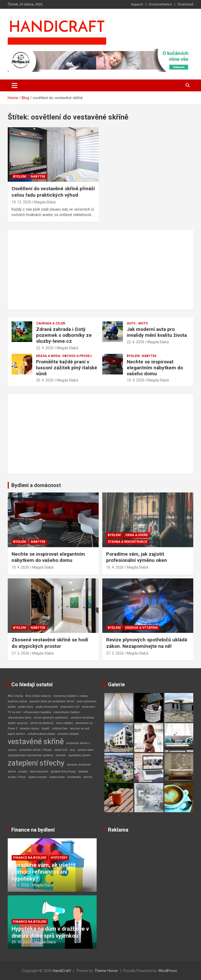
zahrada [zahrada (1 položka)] (61, 755)
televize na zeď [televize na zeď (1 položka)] (80, 728)
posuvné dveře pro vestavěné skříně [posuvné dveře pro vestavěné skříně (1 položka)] (52, 701)
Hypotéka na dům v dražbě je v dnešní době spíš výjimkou (50, 932)
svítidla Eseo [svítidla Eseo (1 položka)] (60, 728)
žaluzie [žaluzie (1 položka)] (88, 777)
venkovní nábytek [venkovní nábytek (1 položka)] (68, 734)
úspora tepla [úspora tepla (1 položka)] (57, 777)
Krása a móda (48, 356)
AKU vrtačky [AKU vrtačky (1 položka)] (15, 696)
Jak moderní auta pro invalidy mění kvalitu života (157, 332)
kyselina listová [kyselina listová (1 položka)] (17, 701)
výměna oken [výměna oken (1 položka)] (86, 750)
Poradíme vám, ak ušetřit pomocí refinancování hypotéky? (44, 872)
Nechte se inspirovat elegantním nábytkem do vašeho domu (155, 368)
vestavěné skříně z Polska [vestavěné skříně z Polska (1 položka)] (35, 750)
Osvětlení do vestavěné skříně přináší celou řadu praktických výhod (53, 192)
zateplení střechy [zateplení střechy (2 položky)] (36, 763)
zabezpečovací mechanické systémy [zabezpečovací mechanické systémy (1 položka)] (30, 755)
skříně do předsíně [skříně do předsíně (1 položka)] (42, 723)
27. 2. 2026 (115, 653)
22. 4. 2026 (45, 348)
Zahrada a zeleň (51, 323)
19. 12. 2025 (21, 202)
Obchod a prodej (77, 356)
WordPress (168, 971)
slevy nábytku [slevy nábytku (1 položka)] (64, 723)
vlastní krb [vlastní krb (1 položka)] (61, 750)
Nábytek (38, 177)
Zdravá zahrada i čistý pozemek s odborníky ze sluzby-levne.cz (64, 335)
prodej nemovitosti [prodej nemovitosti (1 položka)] (47, 707)
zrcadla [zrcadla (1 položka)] (23, 772)
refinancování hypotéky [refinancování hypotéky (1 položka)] (37, 712)
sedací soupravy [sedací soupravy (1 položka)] (18, 723)
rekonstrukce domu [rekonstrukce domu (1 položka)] (20, 718)
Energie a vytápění (141, 628)
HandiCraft (62, 971)
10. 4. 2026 (136, 380)
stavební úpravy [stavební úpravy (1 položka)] (29, 728)
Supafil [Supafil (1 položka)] (46, 728)
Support (137, 4)
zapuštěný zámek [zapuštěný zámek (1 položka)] (79, 755)
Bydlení (20, 177)
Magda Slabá (45, 202)
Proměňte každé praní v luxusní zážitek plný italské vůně (67, 368)
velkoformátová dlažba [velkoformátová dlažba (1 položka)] (41, 734)
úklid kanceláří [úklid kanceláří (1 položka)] (39, 772)
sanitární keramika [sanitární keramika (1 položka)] (82, 718)
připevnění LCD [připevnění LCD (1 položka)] (70, 707)
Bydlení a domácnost (36, 485)
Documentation (160, 4)
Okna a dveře (137, 535)
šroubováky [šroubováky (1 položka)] (74, 777)
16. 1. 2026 (20, 885)
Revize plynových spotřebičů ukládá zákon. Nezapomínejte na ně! (147, 643)
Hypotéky (59, 858)
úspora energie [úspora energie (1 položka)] (37, 777)
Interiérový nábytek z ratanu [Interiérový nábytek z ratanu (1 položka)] (71, 696)
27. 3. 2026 (20, 653)
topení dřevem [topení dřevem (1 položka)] (16, 734)
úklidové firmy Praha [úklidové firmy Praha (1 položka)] (63, 772)
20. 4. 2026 (45, 380)
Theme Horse (106, 971)
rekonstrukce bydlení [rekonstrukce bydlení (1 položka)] (67, 712)
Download (186, 4)
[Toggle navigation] (15, 85)
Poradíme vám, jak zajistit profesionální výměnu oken (137, 557)
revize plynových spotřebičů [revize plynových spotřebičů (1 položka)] (51, 718)
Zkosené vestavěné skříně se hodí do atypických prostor (50, 643)
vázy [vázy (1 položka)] (72, 750)
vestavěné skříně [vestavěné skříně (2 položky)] (36, 742)
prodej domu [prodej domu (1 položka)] (26, 707)
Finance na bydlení (33, 830)
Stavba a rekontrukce (127, 542)
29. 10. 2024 (21, 942)
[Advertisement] (100, 270)
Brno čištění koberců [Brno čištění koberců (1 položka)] (38, 696)
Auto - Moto (137, 323)
